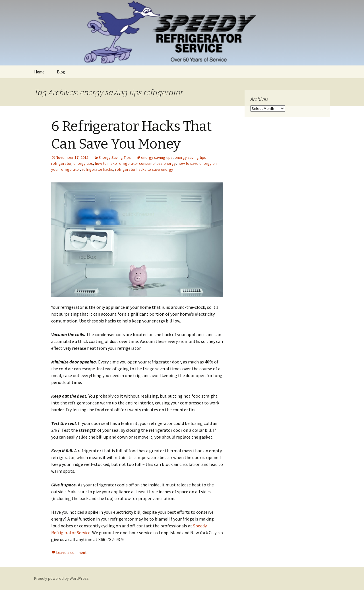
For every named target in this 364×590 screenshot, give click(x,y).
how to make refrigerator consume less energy (135, 163)
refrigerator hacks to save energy (144, 169)
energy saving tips (157, 157)
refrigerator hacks (98, 169)
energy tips (83, 163)
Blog (61, 72)
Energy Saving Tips (115, 157)
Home (39, 72)
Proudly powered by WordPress (61, 578)
